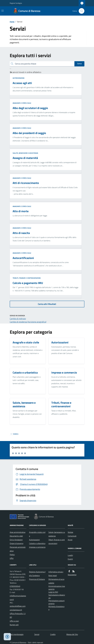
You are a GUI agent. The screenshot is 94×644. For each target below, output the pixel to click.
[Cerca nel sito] (81, 11)
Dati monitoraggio (17, 634)
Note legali (53, 575)
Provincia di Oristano (37, 579)
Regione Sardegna (16, 3)
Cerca (79, 64)
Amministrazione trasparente (57, 588)
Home (12, 22)
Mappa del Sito (72, 634)
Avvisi (70, 540)
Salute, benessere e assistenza (25, 153)
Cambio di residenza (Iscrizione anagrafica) (28, 322)
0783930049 (15, 586)
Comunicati (72, 536)
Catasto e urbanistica (37, 543)
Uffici (12, 558)
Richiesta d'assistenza (56, 608)
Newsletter (72, 575)
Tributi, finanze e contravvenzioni (27, 278)
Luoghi (70, 555)
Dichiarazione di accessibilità (56, 581)
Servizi (37, 634)
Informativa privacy (56, 572)
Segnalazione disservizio (57, 596)
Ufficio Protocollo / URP (18, 615)
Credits (53, 634)
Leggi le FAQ (53, 592)
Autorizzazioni (19, 78)
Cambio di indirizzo (18, 319)
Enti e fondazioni (16, 540)
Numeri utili (14, 625)
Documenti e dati (16, 536)
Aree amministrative (18, 532)
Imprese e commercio (37, 547)
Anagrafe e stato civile (22, 103)
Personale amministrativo (18, 549)
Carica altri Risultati (47, 304)
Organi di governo (17, 543)
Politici (12, 555)
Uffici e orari (14, 621)
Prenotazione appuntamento (57, 602)
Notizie (70, 532)
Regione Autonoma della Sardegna (37, 574)
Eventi (70, 559)
